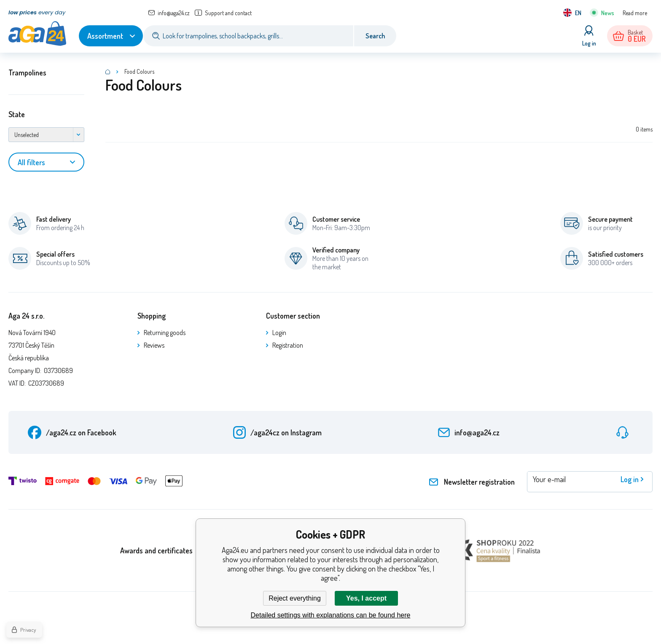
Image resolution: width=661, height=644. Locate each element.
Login (279, 333)
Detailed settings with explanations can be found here (331, 615)
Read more (635, 13)
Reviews (154, 345)
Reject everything (295, 598)
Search (375, 36)
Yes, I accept (366, 598)
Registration (288, 345)
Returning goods (165, 333)
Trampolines (27, 72)
